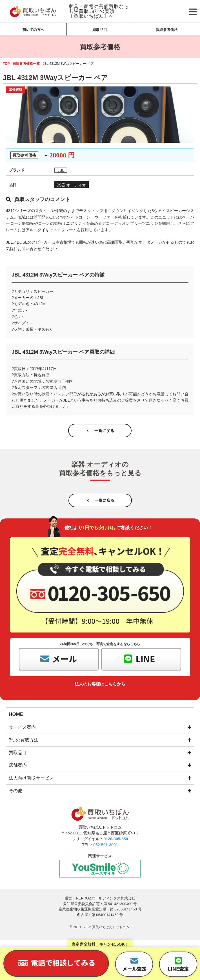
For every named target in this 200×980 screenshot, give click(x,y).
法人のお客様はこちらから (100, 684)
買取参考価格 (167, 30)
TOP (6, 64)
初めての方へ (33, 30)
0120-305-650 (116, 839)
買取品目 (100, 30)
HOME (16, 714)
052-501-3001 (105, 845)
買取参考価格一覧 (26, 64)
